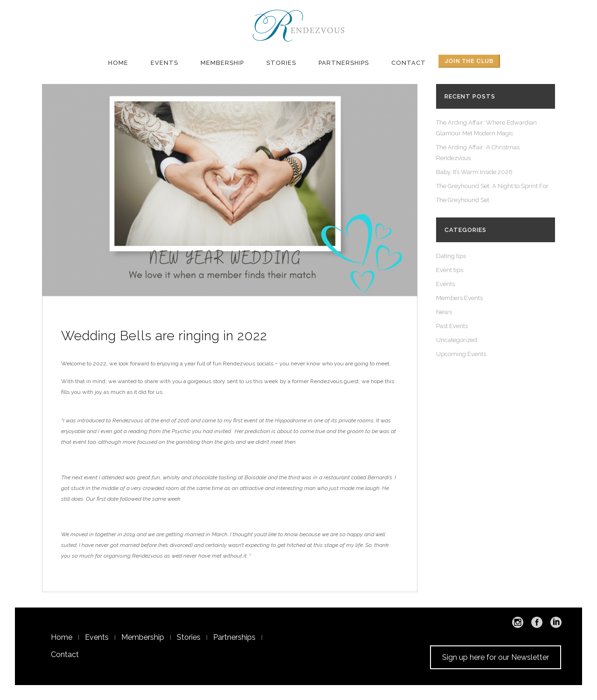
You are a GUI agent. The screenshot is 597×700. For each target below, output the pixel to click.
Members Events (459, 298)
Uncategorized (457, 340)
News (444, 312)
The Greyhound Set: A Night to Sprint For (492, 186)
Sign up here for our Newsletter (496, 657)
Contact (65, 654)
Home (62, 637)
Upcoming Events (461, 354)
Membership (143, 637)
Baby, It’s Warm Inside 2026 (474, 172)
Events (445, 284)
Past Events (452, 326)
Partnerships (234, 637)
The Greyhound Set (463, 200)
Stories (189, 637)
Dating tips (451, 256)
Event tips (450, 270)
